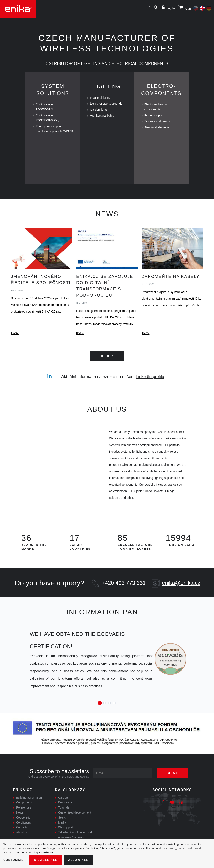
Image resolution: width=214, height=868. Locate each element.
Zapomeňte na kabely (171, 288)
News (20, 824)
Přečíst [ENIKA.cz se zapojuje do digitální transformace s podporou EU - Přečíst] (80, 345)
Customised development (75, 824)
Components (24, 814)
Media (62, 834)
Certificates (23, 834)
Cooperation (24, 829)
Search (63, 829)
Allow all (80, 860)
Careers (63, 809)
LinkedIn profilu (150, 388)
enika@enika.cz (181, 594)
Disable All (47, 860)
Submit (174, 784)
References (24, 819)
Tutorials (64, 819)
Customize (14, 860)
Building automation (29, 809)
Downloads (65, 814)
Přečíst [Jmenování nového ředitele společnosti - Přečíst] (15, 345)
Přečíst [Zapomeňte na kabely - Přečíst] (146, 345)
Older (107, 367)
